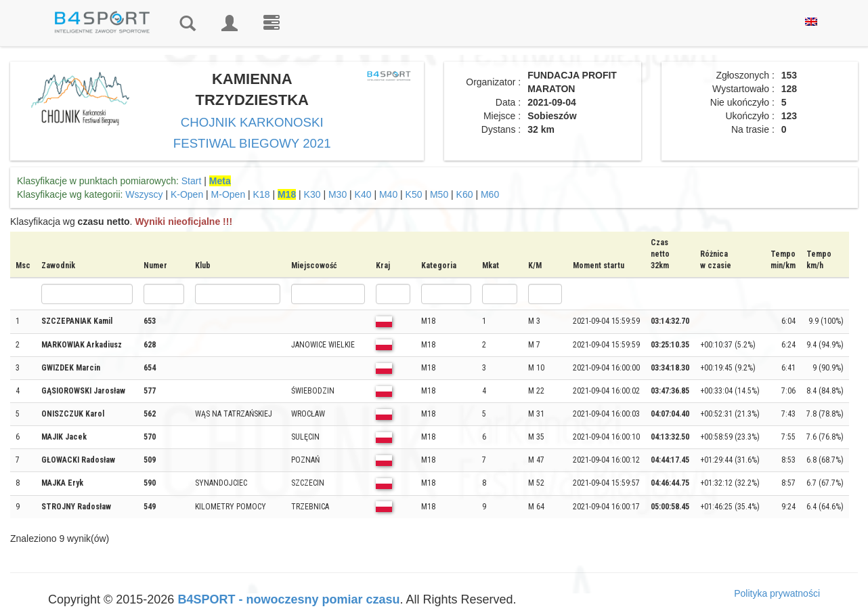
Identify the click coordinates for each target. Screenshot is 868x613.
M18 (287, 194)
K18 (262, 194)
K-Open (187, 194)
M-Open (229, 194)
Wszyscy (144, 194)
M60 (490, 194)
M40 (388, 194)
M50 (439, 194)
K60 (465, 194)
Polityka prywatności (777, 593)
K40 (363, 194)
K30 (312, 194)
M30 (338, 194)
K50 (414, 194)
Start (192, 181)
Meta (220, 181)
